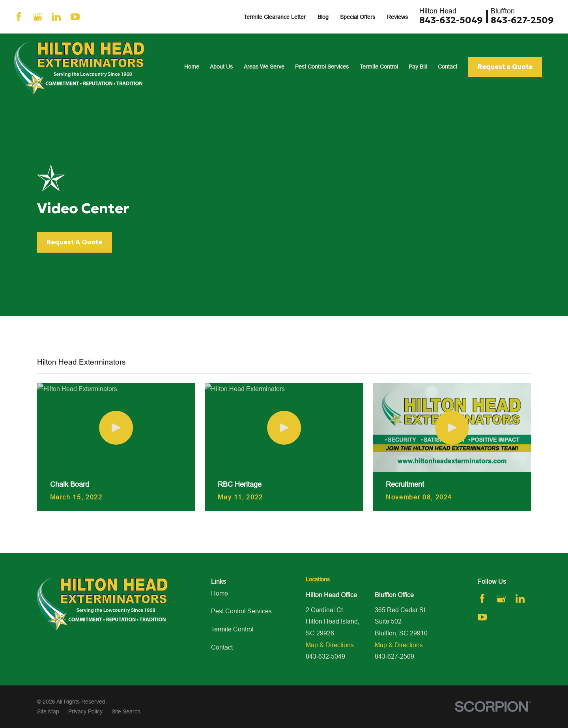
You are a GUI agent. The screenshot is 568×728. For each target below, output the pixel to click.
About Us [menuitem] (221, 67)
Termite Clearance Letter (275, 17)
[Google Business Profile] (38, 17)
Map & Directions (330, 645)
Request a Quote (505, 67)
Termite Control (232, 629)
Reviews (397, 17)
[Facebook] (19, 17)
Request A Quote (74, 242)
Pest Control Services (241, 611)
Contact (222, 647)
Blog (323, 17)
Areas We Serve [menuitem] (264, 67)
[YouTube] (75, 17)
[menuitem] (48, 712)
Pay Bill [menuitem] (418, 67)
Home (220, 593)
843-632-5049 (451, 20)
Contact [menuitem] (447, 67)
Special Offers (358, 17)
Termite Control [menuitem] (379, 67)
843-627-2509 (522, 20)
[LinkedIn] (56, 17)
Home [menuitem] (192, 67)
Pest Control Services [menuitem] (322, 67)
